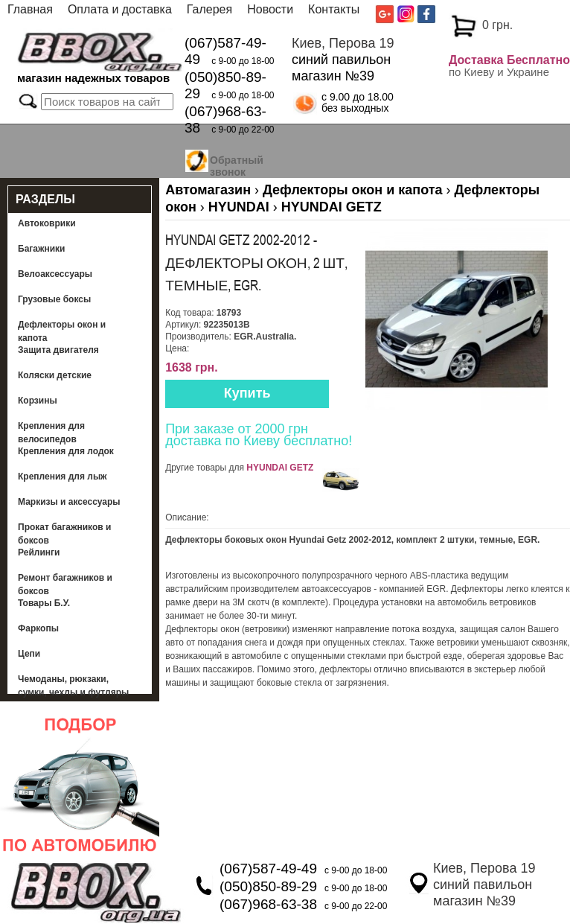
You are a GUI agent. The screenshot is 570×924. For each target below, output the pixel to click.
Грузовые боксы (54, 299)
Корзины (38, 401)
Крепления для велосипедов (51, 433)
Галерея (209, 9)
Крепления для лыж (63, 477)
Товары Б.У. (44, 603)
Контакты (334, 9)
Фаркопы (38, 628)
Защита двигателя (58, 350)
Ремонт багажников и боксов (65, 584)
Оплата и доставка (120, 9)
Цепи (29, 654)
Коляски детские (55, 375)
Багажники (42, 249)
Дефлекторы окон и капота (62, 331)
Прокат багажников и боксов (64, 534)
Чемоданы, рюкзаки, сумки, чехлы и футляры (73, 686)
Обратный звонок (237, 164)
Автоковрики (47, 223)
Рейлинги (39, 552)
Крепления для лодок (66, 451)
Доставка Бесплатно (509, 60)
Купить (247, 393)
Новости (270, 9)
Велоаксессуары (55, 274)
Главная (30, 9)
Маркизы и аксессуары (69, 502)
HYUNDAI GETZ (280, 468)
